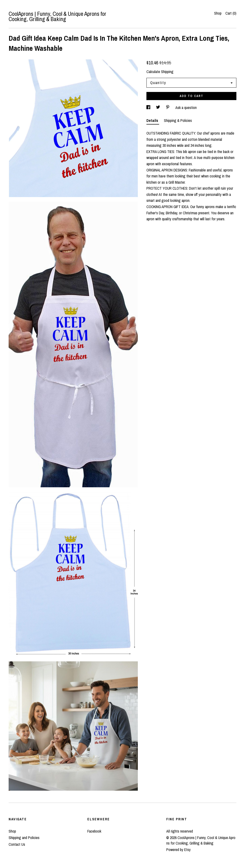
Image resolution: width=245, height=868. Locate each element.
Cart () (231, 13)
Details (153, 120)
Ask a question (186, 108)
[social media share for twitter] (159, 108)
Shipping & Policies (178, 120)
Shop (218, 13)
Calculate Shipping (160, 72)
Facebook (94, 831)
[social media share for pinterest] (168, 108)
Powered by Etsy (178, 850)
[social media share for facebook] (149, 108)
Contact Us (17, 844)
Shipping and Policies (24, 838)
